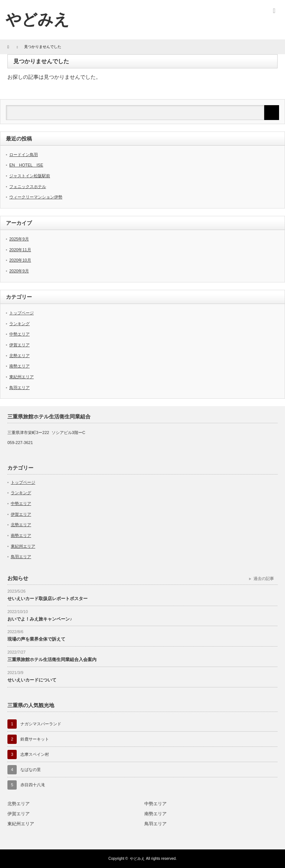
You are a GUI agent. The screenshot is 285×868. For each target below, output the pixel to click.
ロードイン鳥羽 (24, 155)
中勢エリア (19, 334)
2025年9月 (19, 239)
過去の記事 (264, 579)
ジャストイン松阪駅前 (30, 176)
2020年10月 (20, 260)
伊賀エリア (19, 345)
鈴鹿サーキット (35, 739)
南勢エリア (19, 366)
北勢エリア (19, 356)
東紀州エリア (22, 377)
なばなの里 (31, 770)
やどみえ (37, 20)
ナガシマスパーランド (41, 724)
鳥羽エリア (19, 388)
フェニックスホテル (28, 187)
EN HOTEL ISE (26, 165)
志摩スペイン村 (35, 754)
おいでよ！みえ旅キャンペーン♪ (40, 619)
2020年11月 (20, 250)
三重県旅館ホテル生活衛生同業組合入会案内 (52, 660)
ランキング (19, 324)
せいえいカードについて (32, 680)
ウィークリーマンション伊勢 (36, 197)
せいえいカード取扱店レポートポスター (47, 599)
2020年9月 (19, 271)
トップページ (22, 313)
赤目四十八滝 (33, 785)
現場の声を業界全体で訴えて (36, 639)
